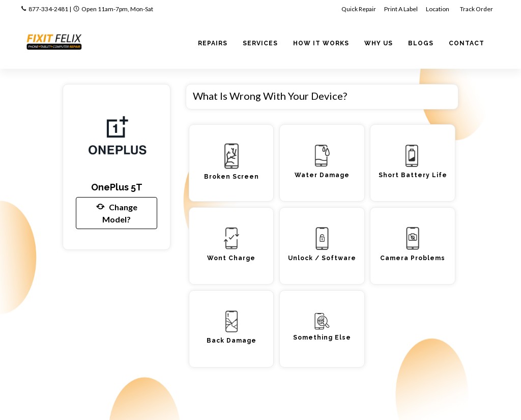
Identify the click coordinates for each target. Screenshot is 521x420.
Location (438, 9)
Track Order (477, 9)
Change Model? (117, 212)
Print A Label (401, 9)
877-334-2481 (48, 9)
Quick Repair (359, 9)
